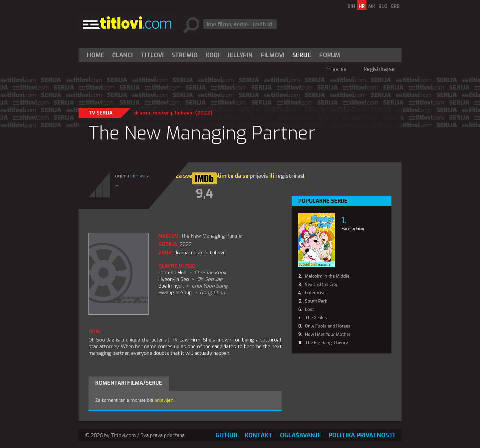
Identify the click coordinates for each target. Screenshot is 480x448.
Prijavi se (336, 69)
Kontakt (258, 435)
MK (372, 6)
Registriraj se (379, 69)
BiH (351, 6)
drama (142, 113)
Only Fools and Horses (328, 326)
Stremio (185, 55)
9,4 (204, 194)
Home (96, 55)
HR (362, 6)
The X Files (316, 318)
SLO (383, 6)
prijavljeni (164, 400)
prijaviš (259, 176)
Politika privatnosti (362, 435)
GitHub (226, 435)
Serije (302, 55)
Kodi (213, 55)
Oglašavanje (301, 435)
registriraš (289, 176)
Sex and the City (321, 284)
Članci (122, 55)
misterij (162, 113)
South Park (316, 301)
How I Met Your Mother (328, 334)
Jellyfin (240, 55)
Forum (330, 55)
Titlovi (152, 55)
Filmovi (273, 55)
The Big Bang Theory (326, 343)
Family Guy (353, 228)
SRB (395, 6)
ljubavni (184, 113)
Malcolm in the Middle (327, 276)
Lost (309, 309)
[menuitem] (97, 55)
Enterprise (315, 293)
